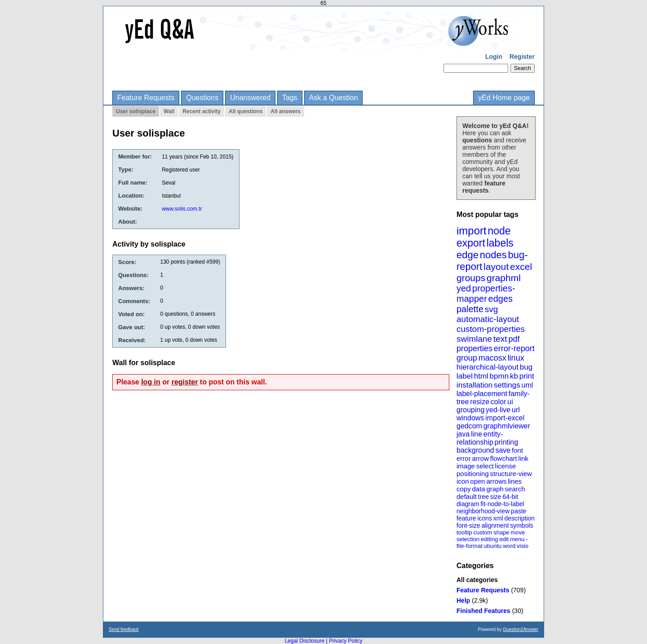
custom (483, 532)
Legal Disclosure (304, 641)
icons (485, 518)
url (516, 410)
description (519, 518)
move (518, 532)
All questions (246, 111)
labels (500, 243)
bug (526, 367)
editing (489, 539)
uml (527, 385)
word (509, 546)
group (467, 358)
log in (151, 382)
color (499, 402)
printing (506, 442)
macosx (492, 358)
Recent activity (202, 111)
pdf (514, 339)
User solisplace (136, 111)
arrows (496, 481)
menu (517, 539)
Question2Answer (521, 629)
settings (507, 385)
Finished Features (483, 611)
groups (471, 278)
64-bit (510, 497)
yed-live (498, 410)
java (463, 434)
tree (483, 497)
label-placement (482, 394)
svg (492, 309)
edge (468, 255)
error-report (514, 348)
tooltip (464, 532)
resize (480, 402)
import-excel (505, 418)
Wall (169, 111)
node (499, 231)
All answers (286, 111)
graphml (504, 278)
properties (474, 348)
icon (463, 481)
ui (510, 402)
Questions (202, 98)
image (466, 466)
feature (466, 518)
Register (522, 57)
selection (468, 539)
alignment (495, 525)
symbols (521, 525)
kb (514, 376)
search (515, 489)
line (476, 434)
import (472, 231)
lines (515, 481)
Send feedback (124, 629)
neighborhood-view (483, 511)
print (527, 376)
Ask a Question (334, 98)
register (185, 382)
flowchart (504, 458)
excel (521, 267)
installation (474, 385)
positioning (473, 474)
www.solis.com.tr (182, 209)
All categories (477, 580)
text (500, 339)
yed (464, 288)
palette (470, 309)
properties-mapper (486, 293)
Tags (290, 98)
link (524, 458)
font (517, 450)
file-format (470, 546)
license (506, 466)
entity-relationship (480, 438)
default (467, 496)
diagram (468, 504)
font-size (468, 525)
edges (501, 299)
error (464, 458)
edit (504, 539)
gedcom (469, 426)
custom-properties (491, 329)
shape (501, 532)
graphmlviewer (507, 426)
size (496, 497)
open (477, 481)
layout (496, 267)
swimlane (474, 339)
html (481, 376)
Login (494, 57)
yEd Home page (504, 98)
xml (498, 518)
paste (518, 511)
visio (523, 546)
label (465, 376)
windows (470, 418)
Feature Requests (146, 98)
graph (495, 489)
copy (464, 489)
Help (463, 600)
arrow (480, 458)
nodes (493, 255)
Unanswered (250, 98)
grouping (470, 410)
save (503, 450)
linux (516, 358)
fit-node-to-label (502, 504)
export (471, 243)
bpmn (499, 376)
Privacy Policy (346, 641)
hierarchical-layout (487, 367)
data (478, 489)
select (485, 466)
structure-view (511, 474)
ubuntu (493, 546)
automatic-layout (488, 319)
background (475, 450)
